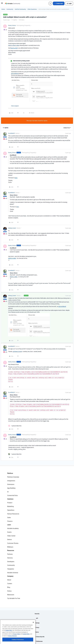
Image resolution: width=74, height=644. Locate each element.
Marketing (10, 506)
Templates (11, 569)
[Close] (33, 630)
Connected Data (12, 495)
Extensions (11, 484)
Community (10, 9)
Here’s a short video (14, 45)
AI (8, 492)
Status (9, 591)
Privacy (37, 627)
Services (10, 558)
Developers (11, 562)
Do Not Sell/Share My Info (37, 637)
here (16, 178)
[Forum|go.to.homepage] (13, 3)
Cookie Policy (9, 638)
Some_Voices (12, 25)
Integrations (11, 481)
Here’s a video (12, 258)
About (9, 580)
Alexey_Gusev (12, 228)
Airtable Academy (13, 528)
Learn (9, 525)
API (37, 618)
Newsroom (11, 595)
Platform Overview (13, 477)
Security (37, 614)
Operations (11, 510)
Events (9, 532)
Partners (10, 554)
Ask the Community (20, 9)
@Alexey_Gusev (17, 351)
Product (10, 503)
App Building (11, 488)
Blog (9, 587)
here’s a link (14, 48)
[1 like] (15, 426)
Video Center (11, 536)
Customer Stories (13, 543)
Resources (11, 550)
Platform (10, 473)
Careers (10, 584)
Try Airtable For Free (14, 598)
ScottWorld (11, 133)
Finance (10, 521)
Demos (9, 539)
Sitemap (37, 623)
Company (10, 576)
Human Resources (13, 514)
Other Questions (32, 9)
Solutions (10, 499)
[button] (2, 4)
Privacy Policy (17, 642)
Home (3, 9)
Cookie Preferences (37, 641)
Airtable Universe (13, 573)
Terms (37, 632)
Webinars (10, 547)
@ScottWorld (15, 74)
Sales (9, 517)
